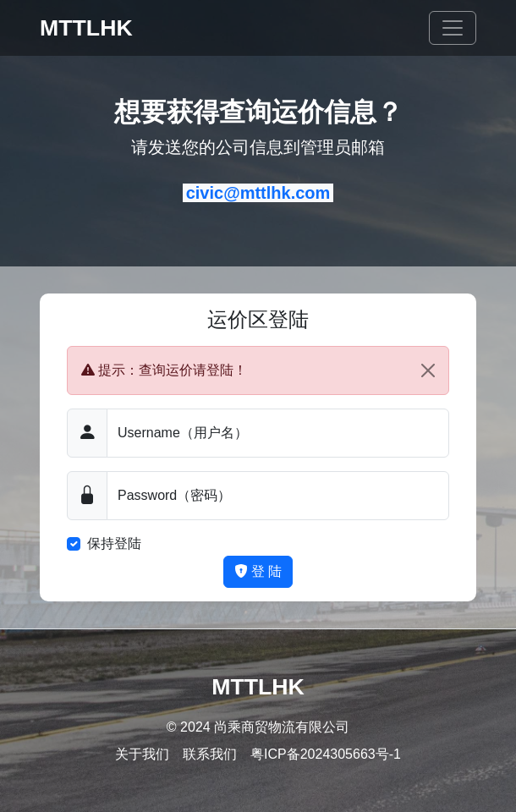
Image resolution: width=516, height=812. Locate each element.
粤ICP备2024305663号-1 (326, 754)
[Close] (428, 370)
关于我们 (142, 754)
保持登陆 (114, 543)
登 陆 (258, 571)
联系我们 (210, 754)
